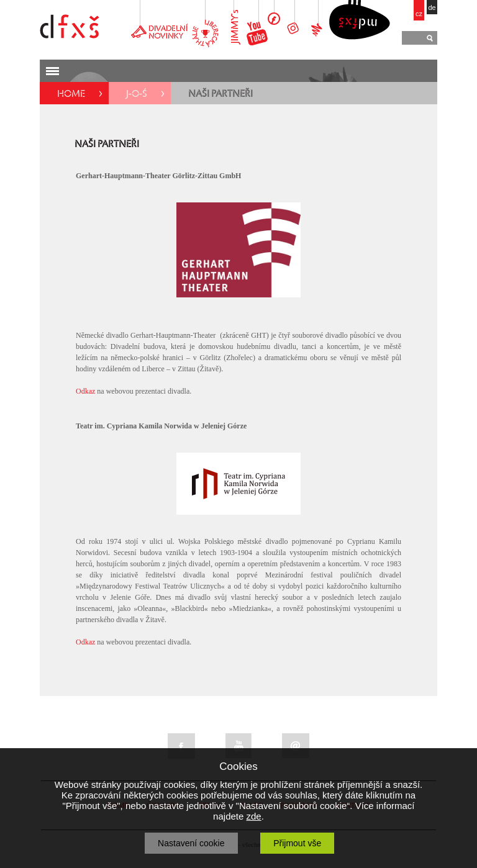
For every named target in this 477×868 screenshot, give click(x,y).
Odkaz (85, 391)
